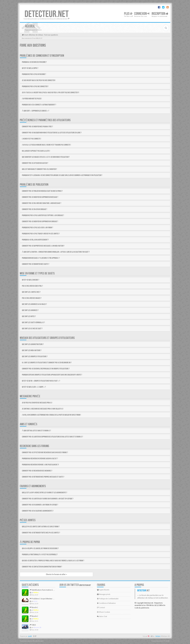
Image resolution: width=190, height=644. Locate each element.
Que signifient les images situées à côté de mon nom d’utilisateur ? (46, 157)
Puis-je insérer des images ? (32, 298)
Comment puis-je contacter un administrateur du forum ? (42, 567)
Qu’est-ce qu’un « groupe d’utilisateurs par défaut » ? (41, 381)
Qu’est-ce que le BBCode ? (31, 280)
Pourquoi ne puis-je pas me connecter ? (35, 87)
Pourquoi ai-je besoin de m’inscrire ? (34, 62)
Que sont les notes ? (29, 316)
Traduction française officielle (29, 641)
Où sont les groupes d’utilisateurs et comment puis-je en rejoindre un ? (47, 363)
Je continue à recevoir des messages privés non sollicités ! (43, 409)
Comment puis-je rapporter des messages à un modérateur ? (43, 246)
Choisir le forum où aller (56, 574)
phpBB (30, 636)
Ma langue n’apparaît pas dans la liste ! (36, 151)
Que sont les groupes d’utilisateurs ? (35, 357)
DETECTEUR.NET (47, 14)
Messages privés (104, 594)
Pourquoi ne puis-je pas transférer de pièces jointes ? (41, 234)
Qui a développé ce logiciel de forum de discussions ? (40, 548)
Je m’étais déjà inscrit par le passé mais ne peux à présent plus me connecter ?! (50, 93)
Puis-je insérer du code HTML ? (32, 286)
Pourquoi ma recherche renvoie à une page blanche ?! (40, 465)
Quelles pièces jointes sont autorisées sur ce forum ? (41, 527)
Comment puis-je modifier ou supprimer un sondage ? (40, 222)
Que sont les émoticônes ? (31, 292)
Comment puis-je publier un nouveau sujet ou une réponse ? (42, 191)
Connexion (142, 14)
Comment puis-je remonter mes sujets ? (36, 264)
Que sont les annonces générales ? (34, 304)
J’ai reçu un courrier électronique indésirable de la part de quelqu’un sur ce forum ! (51, 415)
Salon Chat (102, 616)
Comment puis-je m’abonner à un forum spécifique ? (40, 505)
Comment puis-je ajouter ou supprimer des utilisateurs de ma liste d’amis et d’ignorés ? (52, 437)
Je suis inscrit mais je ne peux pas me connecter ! (39, 80)
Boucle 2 (34, 616)
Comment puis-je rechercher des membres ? (37, 471)
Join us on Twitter (75, 585)
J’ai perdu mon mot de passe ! (32, 99)
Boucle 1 (34, 607)
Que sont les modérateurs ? (32, 350)
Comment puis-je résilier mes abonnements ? (38, 511)
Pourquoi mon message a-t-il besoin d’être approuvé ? (41, 258)
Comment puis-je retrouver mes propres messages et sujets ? (43, 477)
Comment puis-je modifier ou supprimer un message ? (40, 197)
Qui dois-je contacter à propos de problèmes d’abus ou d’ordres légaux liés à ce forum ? (53, 561)
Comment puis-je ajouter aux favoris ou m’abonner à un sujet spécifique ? (48, 499)
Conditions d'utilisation (106, 603)
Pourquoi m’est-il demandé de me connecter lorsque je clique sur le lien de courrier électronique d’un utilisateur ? (62, 175)
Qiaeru (41, 641)
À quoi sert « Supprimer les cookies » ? (35, 111)
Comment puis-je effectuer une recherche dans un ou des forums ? (45, 453)
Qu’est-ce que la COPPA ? (30, 68)
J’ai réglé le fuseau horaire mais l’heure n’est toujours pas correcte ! (46, 145)
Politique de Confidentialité (108, 599)
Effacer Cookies (103, 612)
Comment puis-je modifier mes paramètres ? (37, 127)
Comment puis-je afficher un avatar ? (35, 163)
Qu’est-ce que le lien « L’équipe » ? (34, 387)
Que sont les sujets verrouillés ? (33, 323)
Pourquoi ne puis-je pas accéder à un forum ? (37, 228)
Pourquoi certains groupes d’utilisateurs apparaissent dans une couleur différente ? (52, 375)
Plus (128, 14)
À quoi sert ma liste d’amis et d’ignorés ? (36, 431)
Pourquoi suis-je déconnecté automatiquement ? (39, 105)
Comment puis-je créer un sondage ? (35, 209)
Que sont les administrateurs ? (33, 344)
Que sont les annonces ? (30, 310)
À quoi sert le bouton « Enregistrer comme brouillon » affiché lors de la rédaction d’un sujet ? (56, 252)
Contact (101, 608)
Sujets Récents (103, 590)
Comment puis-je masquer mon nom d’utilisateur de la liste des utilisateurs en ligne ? (52, 133)
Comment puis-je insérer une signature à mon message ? (42, 203)
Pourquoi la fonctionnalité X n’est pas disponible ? (40, 555)
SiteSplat (158, 636)
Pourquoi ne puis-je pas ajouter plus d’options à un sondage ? (43, 215)
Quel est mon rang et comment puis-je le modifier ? (39, 169)
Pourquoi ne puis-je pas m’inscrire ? (34, 74)
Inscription (160, 14)
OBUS (33, 625)
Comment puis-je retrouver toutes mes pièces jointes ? (41, 533)
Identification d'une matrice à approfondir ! (46, 590)
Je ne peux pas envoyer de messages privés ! (37, 403)
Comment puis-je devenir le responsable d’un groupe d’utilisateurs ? (46, 369)
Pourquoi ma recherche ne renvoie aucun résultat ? (40, 459)
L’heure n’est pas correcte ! (31, 139)
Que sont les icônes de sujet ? (32, 329)
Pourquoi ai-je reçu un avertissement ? (35, 240)
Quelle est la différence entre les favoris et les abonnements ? (45, 493)
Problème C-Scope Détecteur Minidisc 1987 (46, 599)
